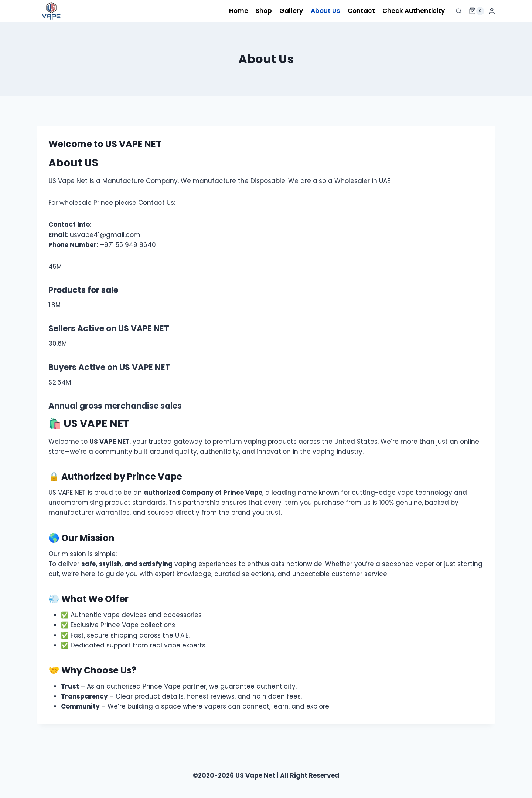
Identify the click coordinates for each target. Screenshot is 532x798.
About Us (325, 11)
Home (239, 11)
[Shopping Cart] (477, 11)
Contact (361, 11)
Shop (264, 11)
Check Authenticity (414, 11)
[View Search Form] (459, 11)
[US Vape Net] (51, 11)
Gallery (291, 11)
